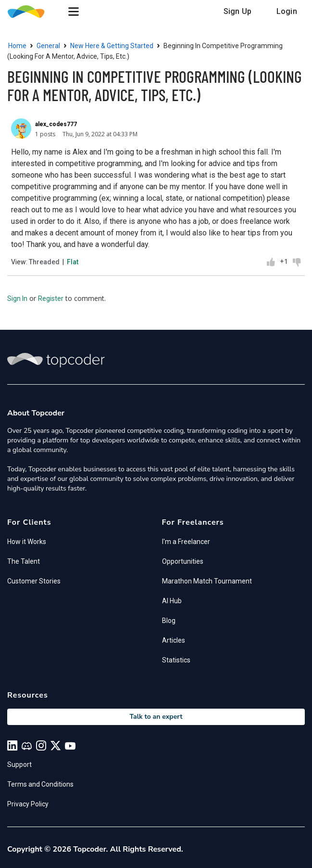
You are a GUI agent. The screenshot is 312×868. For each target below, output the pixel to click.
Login (287, 11)
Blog (169, 621)
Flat (73, 262)
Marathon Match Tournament (207, 581)
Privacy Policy (28, 804)
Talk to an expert (156, 717)
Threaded (44, 262)
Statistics (176, 660)
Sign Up (237, 11)
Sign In (17, 298)
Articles (174, 640)
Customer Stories (34, 581)
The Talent (24, 561)
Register (51, 298)
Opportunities (183, 561)
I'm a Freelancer (186, 542)
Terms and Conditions (40, 784)
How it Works (27, 542)
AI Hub (172, 601)
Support (19, 764)
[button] (74, 12)
